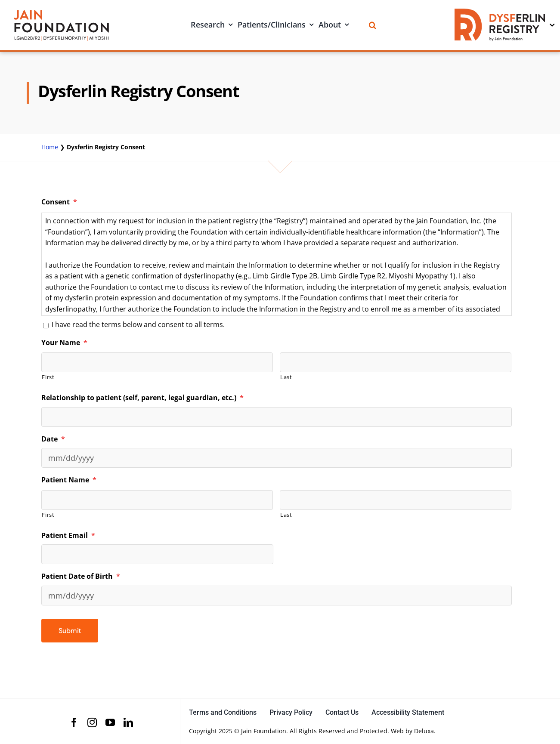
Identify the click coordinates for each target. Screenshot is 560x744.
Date (53, 439)
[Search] (373, 25)
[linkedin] (128, 722)
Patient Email (68, 536)
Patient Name (69, 480)
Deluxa (424, 731)
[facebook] (74, 722)
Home (50, 147)
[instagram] (92, 722)
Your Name (64, 343)
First (48, 377)
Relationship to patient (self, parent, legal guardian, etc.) (142, 398)
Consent (59, 202)
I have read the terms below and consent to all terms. (138, 324)
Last (286, 377)
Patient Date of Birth (81, 576)
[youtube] (110, 722)
